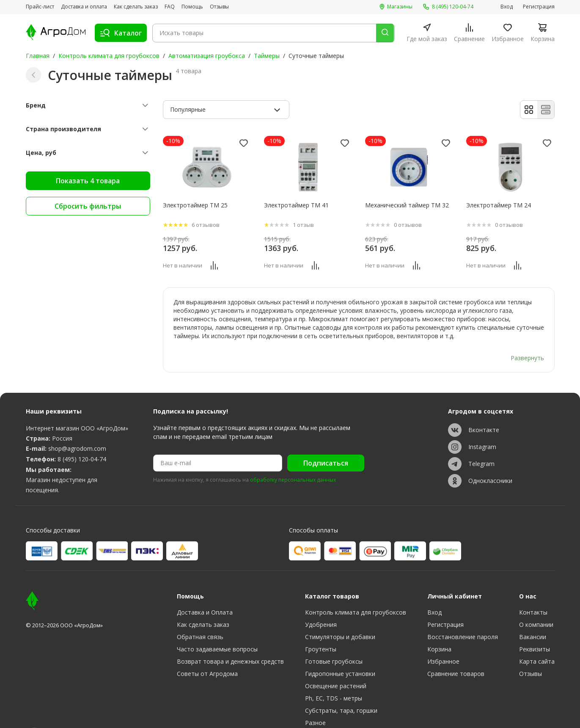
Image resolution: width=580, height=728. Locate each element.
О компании (536, 601)
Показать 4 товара (88, 181)
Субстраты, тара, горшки (341, 687)
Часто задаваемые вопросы (217, 626)
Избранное (443, 638)
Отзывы (219, 7)
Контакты (533, 589)
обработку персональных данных (293, 457)
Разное (315, 699)
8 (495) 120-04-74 (82, 436)
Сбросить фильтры (88, 206)
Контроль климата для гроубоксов (109, 56)
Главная (38, 56)
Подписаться (326, 440)
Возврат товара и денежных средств (230, 638)
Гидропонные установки (340, 650)
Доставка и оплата (84, 7)
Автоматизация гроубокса (207, 56)
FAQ (170, 7)
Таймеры (267, 56)
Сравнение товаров (456, 650)
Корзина (439, 626)
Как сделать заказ (136, 7)
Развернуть (527, 334)
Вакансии (533, 614)
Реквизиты (535, 626)
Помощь (192, 7)
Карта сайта (537, 638)
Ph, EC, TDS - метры (334, 675)
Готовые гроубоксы (334, 638)
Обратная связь (200, 614)
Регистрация (539, 7)
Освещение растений (336, 663)
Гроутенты (321, 626)
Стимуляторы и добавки (340, 614)
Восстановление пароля (463, 614)
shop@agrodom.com (77, 425)
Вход (507, 7)
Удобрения (321, 601)
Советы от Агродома (207, 650)
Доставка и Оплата (205, 589)
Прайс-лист (40, 7)
